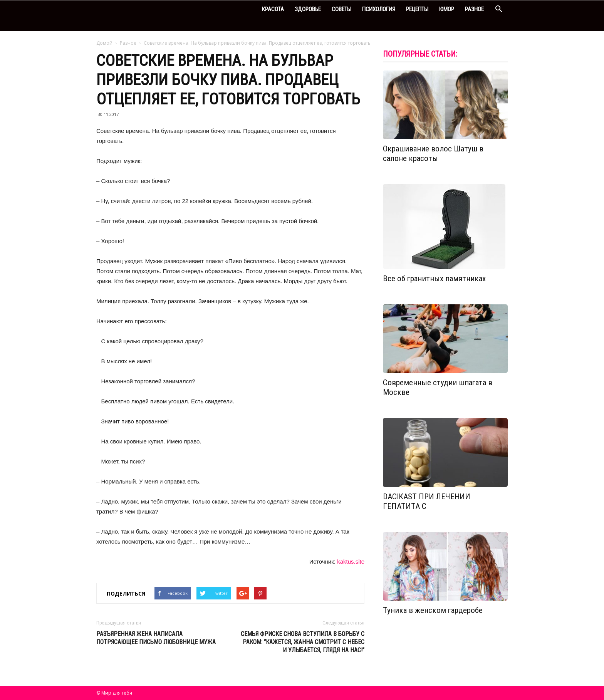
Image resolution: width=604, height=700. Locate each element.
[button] (498, 10)
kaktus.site (351, 562)
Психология (379, 9)
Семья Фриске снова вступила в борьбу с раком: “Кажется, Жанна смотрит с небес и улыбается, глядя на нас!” (303, 642)
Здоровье (308, 9)
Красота (273, 9)
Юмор (447, 9)
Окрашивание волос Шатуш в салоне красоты (433, 154)
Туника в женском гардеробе (433, 610)
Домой (104, 43)
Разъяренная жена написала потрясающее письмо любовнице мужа (156, 638)
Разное (474, 9)
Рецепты (417, 9)
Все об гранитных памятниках (434, 279)
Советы (341, 9)
